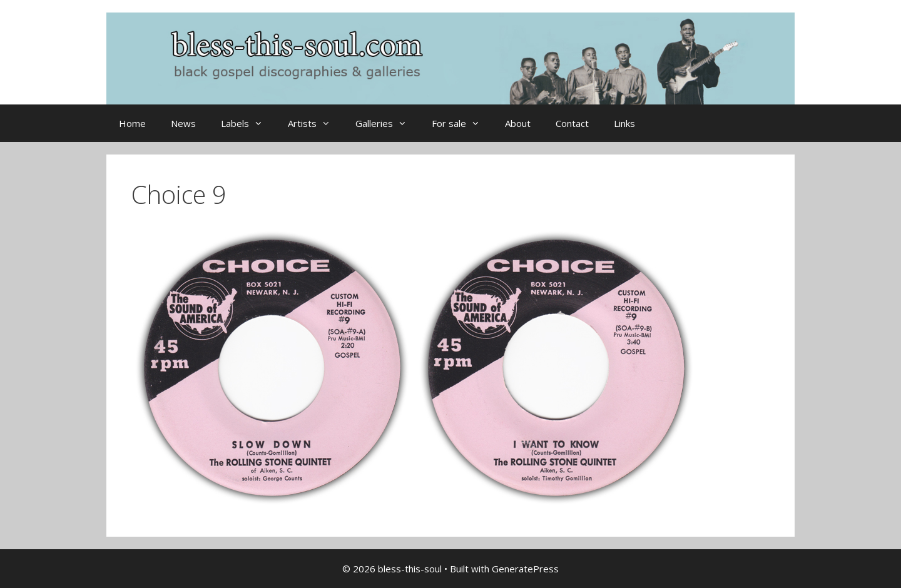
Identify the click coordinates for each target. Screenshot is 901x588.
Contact (572, 123)
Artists (315, 123)
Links (624, 123)
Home (132, 123)
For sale (462, 123)
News (183, 123)
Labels (248, 123)
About (518, 123)
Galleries (387, 123)
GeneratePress (525, 569)
